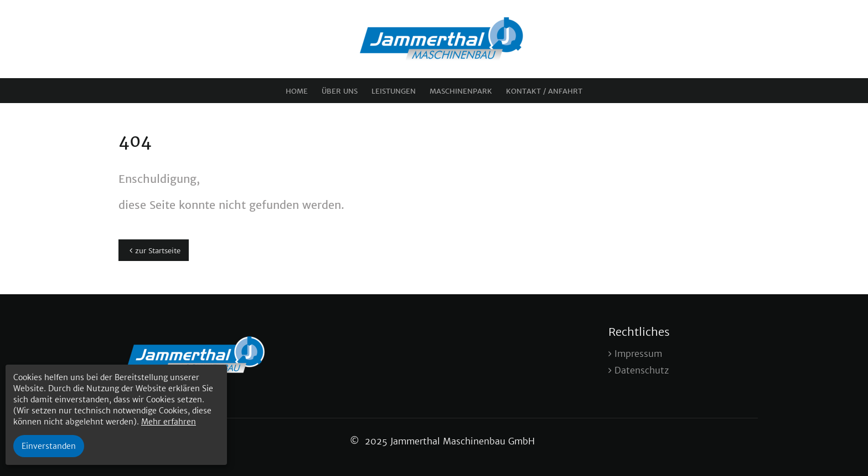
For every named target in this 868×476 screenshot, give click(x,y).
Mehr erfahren (169, 422)
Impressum (638, 354)
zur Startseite (158, 251)
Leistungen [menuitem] (394, 91)
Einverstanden (49, 446)
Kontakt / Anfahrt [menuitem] (544, 91)
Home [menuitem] (297, 91)
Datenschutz (642, 370)
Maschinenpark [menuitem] (461, 91)
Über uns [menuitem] (340, 91)
